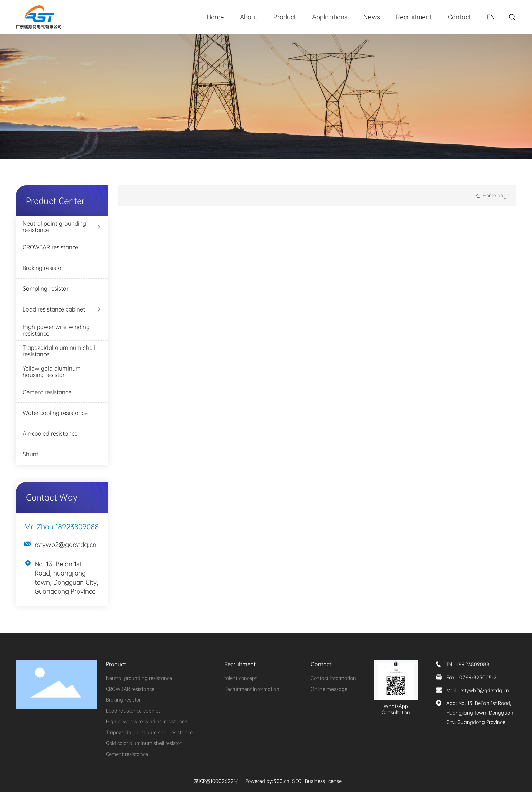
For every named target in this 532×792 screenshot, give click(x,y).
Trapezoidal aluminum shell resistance (59, 351)
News (372, 17)
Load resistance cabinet (54, 309)
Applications (330, 17)
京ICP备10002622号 (216, 781)
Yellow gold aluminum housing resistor (52, 372)
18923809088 (77, 527)
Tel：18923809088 (468, 664)
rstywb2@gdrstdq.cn (65, 545)
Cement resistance (47, 392)
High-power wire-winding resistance (56, 330)
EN (491, 17)
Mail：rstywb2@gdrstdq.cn (478, 690)
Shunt (31, 454)
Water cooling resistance (55, 413)
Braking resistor (43, 268)
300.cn (281, 781)
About (249, 17)
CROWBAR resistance (50, 247)
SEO (297, 781)
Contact (459, 17)
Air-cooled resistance (50, 433)
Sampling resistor (46, 289)
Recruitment (414, 17)
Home (215, 17)
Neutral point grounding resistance (54, 227)
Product (285, 17)
